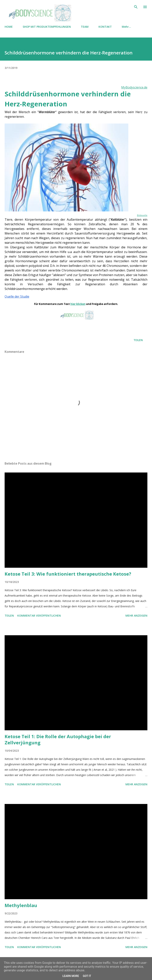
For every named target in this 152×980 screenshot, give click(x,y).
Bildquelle (142, 215)
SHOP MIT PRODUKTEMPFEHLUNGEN (47, 27)
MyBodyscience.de (134, 87)
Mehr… (126, 27)
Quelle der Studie (17, 296)
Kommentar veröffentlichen (39, 616)
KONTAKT (105, 27)
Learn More (71, 976)
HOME (9, 27)
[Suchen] (136, 7)
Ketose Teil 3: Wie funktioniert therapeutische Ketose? (68, 574)
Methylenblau (21, 905)
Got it (87, 976)
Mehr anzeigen (136, 616)
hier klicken (78, 304)
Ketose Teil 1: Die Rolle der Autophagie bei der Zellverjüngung (58, 739)
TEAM (85, 27)
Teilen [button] (138, 340)
